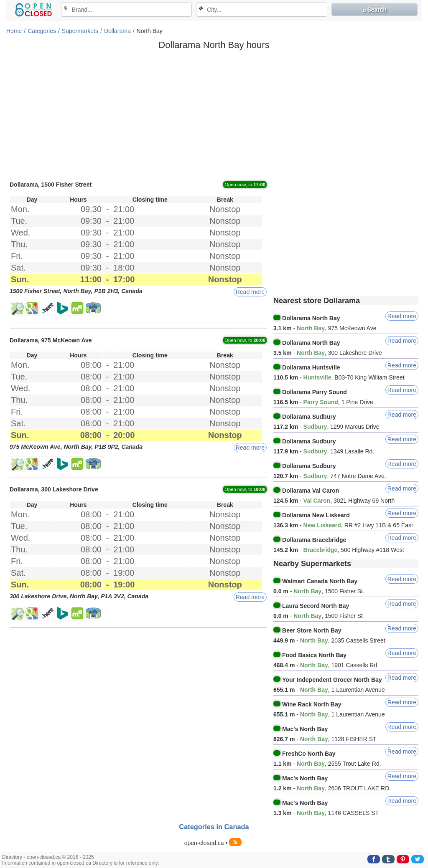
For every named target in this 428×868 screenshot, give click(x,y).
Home (14, 31)
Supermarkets (80, 31)
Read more (250, 292)
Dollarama (117, 31)
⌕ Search (375, 10)
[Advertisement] (214, 115)
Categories (42, 31)
